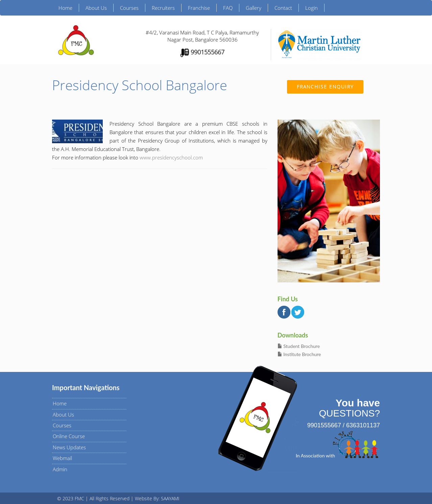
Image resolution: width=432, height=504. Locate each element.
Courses (129, 8)
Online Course (69, 436)
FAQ (228, 8)
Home (65, 8)
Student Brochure (299, 346)
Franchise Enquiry (325, 87)
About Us (96, 8)
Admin (60, 469)
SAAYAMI (170, 498)
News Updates (69, 447)
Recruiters (163, 8)
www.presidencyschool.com (171, 157)
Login (311, 8)
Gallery (254, 8)
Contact (283, 8)
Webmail (62, 458)
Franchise (199, 8)
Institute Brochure (299, 354)
